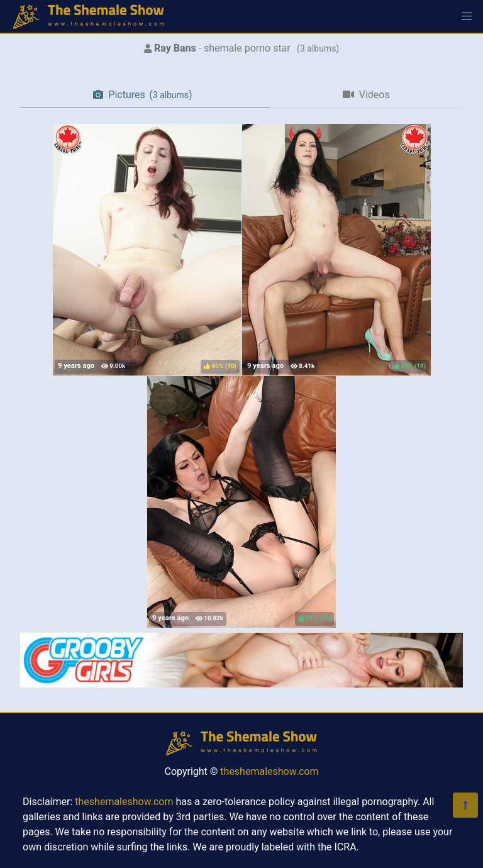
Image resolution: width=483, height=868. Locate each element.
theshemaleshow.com (269, 771)
